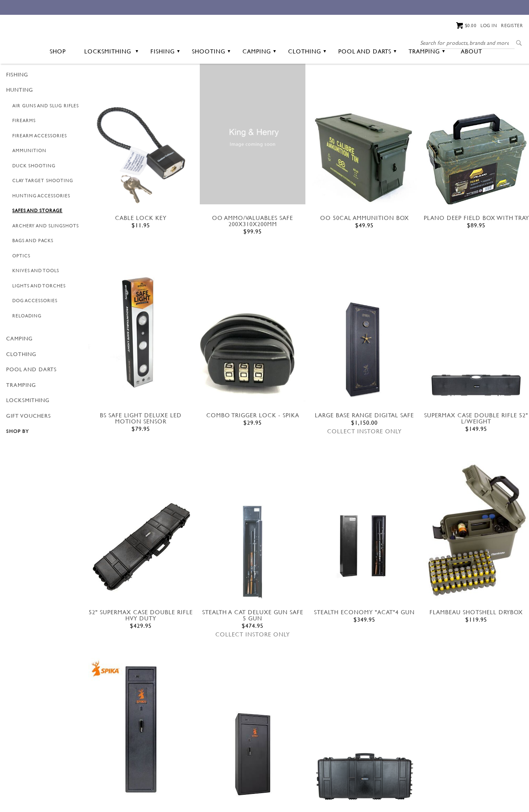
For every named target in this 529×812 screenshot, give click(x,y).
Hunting (20, 122)
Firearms (24, 153)
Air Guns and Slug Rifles (46, 137)
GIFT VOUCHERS (29, 447)
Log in (489, 25)
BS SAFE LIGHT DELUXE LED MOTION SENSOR (141, 450)
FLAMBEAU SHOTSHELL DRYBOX (476, 644)
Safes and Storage (37, 243)
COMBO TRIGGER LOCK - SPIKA (253, 447)
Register (512, 25)
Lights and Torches (39, 317)
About (471, 83)
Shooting (211, 83)
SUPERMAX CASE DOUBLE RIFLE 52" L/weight (476, 450)
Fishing (165, 83)
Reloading (27, 347)
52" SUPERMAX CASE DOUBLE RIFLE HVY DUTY (141, 647)
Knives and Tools (36, 303)
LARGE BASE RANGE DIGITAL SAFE (364, 447)
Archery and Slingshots (46, 257)
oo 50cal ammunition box (365, 250)
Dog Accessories (35, 333)
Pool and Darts (367, 83)
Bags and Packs (33, 273)
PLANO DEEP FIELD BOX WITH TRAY (476, 250)
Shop (58, 83)
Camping (259, 83)
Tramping (427, 83)
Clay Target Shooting (43, 213)
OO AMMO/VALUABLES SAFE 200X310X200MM (253, 253)
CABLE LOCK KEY (141, 250)
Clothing (307, 83)
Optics (21, 287)
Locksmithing (111, 83)
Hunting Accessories (41, 227)
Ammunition (29, 183)
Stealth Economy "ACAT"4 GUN (364, 644)
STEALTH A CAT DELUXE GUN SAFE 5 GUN (253, 647)
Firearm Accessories (40, 167)
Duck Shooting (34, 197)
